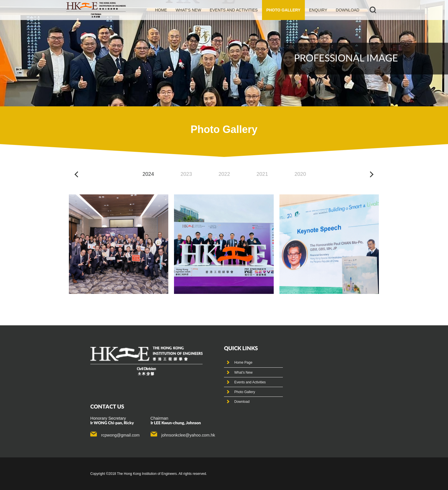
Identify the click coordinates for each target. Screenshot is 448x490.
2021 (262, 174)
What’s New (243, 373)
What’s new (188, 10)
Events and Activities (250, 382)
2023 (186, 174)
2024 (148, 174)
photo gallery (283, 10)
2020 (300, 174)
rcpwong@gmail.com (120, 435)
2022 (224, 174)
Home (161, 10)
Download (347, 10)
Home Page (243, 362)
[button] (78, 174)
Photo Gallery (245, 392)
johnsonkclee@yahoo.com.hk (188, 435)
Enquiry (318, 10)
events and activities (234, 10)
